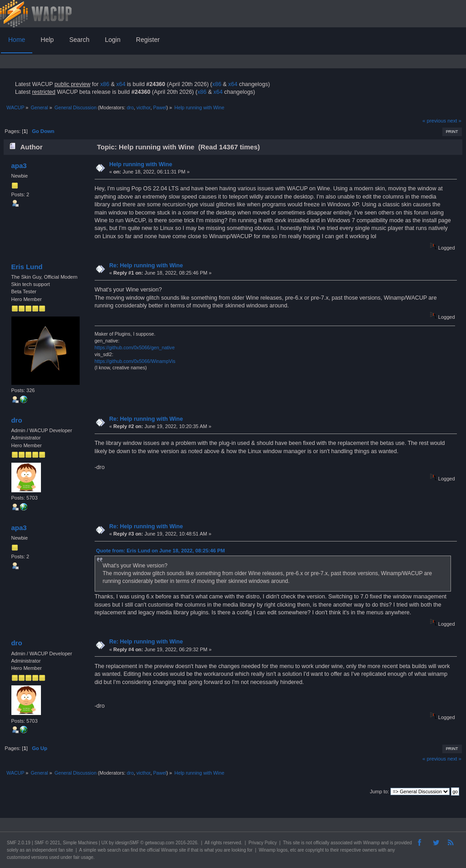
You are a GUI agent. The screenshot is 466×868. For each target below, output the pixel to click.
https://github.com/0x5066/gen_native (135, 347)
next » (454, 121)
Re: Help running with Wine (146, 266)
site (296, 843)
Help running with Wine (141, 164)
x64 (121, 84)
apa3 (19, 166)
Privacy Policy (263, 843)
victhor (144, 107)
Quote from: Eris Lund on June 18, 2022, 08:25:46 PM (160, 551)
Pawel (160, 107)
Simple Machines (80, 843)
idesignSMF (127, 843)
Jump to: (380, 791)
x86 (105, 84)
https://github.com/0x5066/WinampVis (135, 361)
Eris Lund (27, 267)
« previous (434, 121)
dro (130, 107)
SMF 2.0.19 (19, 843)
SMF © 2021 (47, 843)
